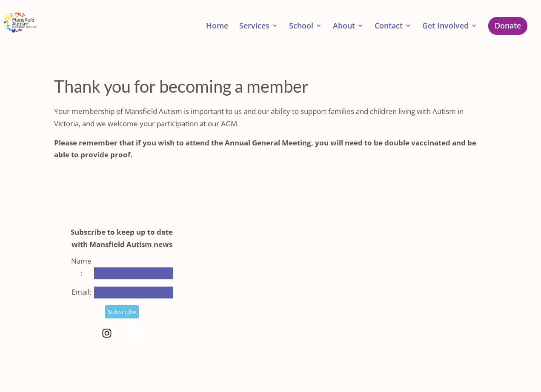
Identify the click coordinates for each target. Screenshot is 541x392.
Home (217, 27)
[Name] (133, 273)
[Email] (133, 293)
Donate (508, 26)
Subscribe (122, 312)
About (344, 27)
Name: (81, 267)
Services (254, 27)
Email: (81, 292)
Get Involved (445, 27)
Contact (389, 27)
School (301, 27)
